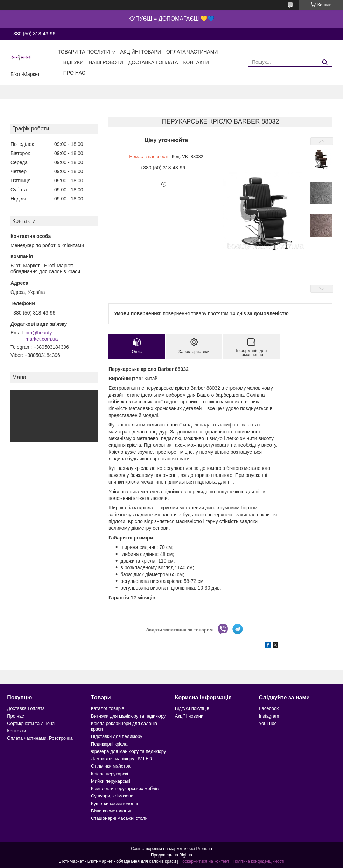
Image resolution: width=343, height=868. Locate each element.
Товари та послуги (84, 52)
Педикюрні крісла (109, 744)
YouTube (268, 723)
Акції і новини (189, 716)
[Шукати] (325, 62)
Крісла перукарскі (110, 774)
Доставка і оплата (153, 62)
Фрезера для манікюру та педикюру (128, 751)
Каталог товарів (108, 708)
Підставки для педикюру (117, 736)
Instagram (269, 716)
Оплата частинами (192, 52)
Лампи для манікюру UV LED (121, 759)
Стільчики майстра (111, 766)
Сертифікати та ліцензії (32, 723)
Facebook (269, 708)
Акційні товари (141, 52)
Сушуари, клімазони (112, 796)
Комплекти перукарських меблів (125, 788)
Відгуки (73, 62)
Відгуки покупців (192, 708)
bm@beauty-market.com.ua (42, 336)
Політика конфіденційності (259, 861)
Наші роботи (106, 62)
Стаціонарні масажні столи (119, 818)
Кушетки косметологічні (116, 803)
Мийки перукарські (111, 781)
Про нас (74, 73)
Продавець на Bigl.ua (171, 855)
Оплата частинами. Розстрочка (40, 738)
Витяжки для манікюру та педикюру (128, 716)
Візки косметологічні (112, 811)
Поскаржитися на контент (204, 861)
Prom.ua (204, 849)
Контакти (196, 62)
